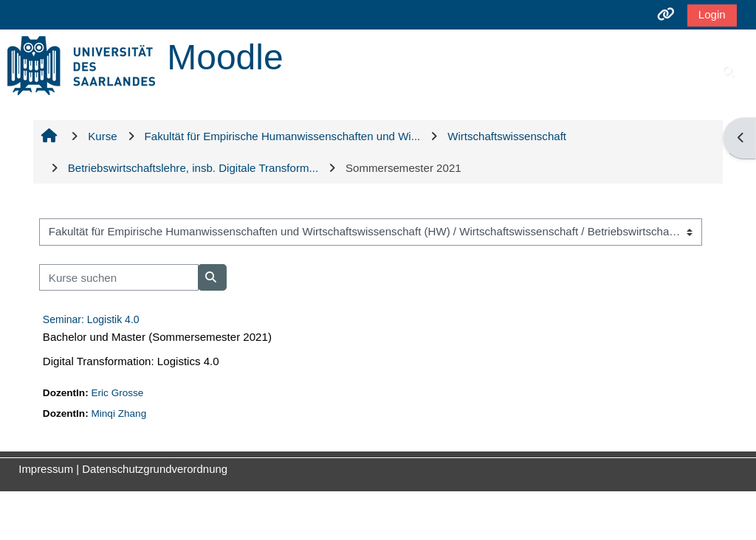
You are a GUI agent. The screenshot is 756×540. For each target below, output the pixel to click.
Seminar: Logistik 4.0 (91, 319)
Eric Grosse (117, 393)
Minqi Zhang (118, 413)
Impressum (46, 469)
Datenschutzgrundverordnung (155, 469)
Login (712, 14)
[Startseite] (81, 65)
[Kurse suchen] (119, 278)
